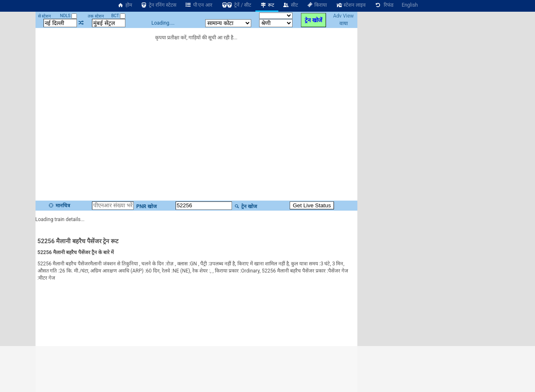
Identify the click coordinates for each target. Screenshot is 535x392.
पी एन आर (199, 5)
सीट (290, 5)
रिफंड (384, 5)
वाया (344, 23)
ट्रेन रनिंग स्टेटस (158, 5)
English (410, 5)
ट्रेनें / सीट (236, 5)
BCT (118, 16)
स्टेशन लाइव (350, 5)
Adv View (343, 16)
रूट (267, 5)
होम (125, 5)
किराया (317, 5)
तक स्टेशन (96, 16)
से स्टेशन (45, 16)
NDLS (69, 16)
